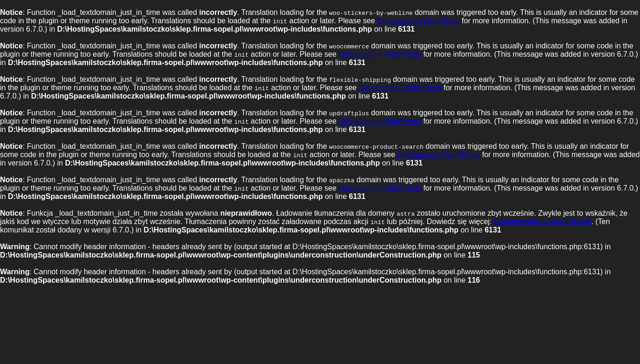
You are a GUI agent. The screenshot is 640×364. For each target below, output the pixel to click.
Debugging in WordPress (418, 21)
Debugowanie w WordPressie (543, 222)
